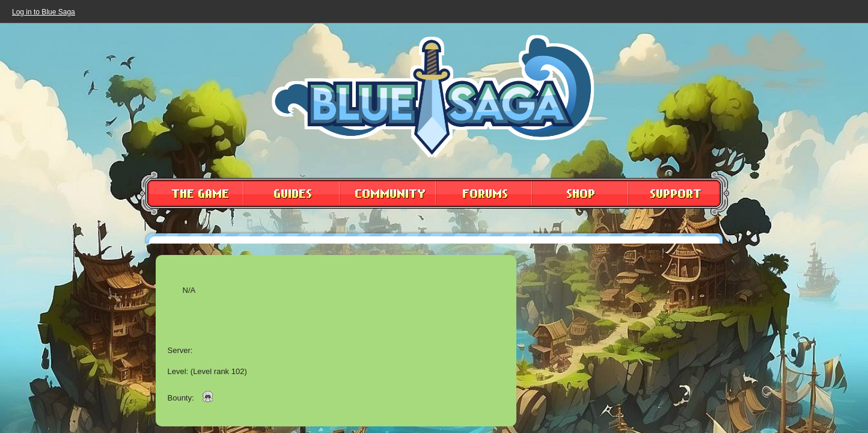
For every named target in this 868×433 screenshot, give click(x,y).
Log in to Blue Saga (44, 12)
